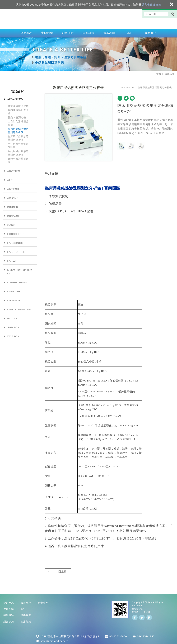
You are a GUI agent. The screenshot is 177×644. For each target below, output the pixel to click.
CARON (12, 224)
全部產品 (26, 32)
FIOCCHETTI (16, 233)
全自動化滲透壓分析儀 (18, 122)
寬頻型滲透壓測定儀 (18, 159)
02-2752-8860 (118, 635)
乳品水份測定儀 (17, 116)
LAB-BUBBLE (16, 251)
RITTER (13, 317)
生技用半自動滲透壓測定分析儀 (18, 152)
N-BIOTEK (14, 290)
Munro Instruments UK (20, 270)
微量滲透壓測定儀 (18, 105)
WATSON (13, 335)
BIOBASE (14, 215)
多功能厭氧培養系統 (18, 110)
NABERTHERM (17, 281)
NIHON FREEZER (19, 308)
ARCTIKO (14, 170)
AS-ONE (13, 197)
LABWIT (13, 260)
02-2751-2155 (146, 635)
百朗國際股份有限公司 (88, 18)
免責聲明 (43, 601)
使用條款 (26, 620)
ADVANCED (15, 98)
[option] (79, 126)
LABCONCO (15, 242)
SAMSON (13, 326)
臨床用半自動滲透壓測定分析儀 (18, 137)
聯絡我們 (151, 32)
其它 (130, 32)
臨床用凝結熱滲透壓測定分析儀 (18, 129)
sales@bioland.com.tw (55, 640)
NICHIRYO (14, 299)
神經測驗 (68, 32)
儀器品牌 (109, 32)
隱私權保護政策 (151, 5)
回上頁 (62, 570)
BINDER (13, 206)
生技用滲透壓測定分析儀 (18, 144)
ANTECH (13, 188)
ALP (10, 179)
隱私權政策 (138, 608)
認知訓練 (89, 32)
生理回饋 (47, 32)
